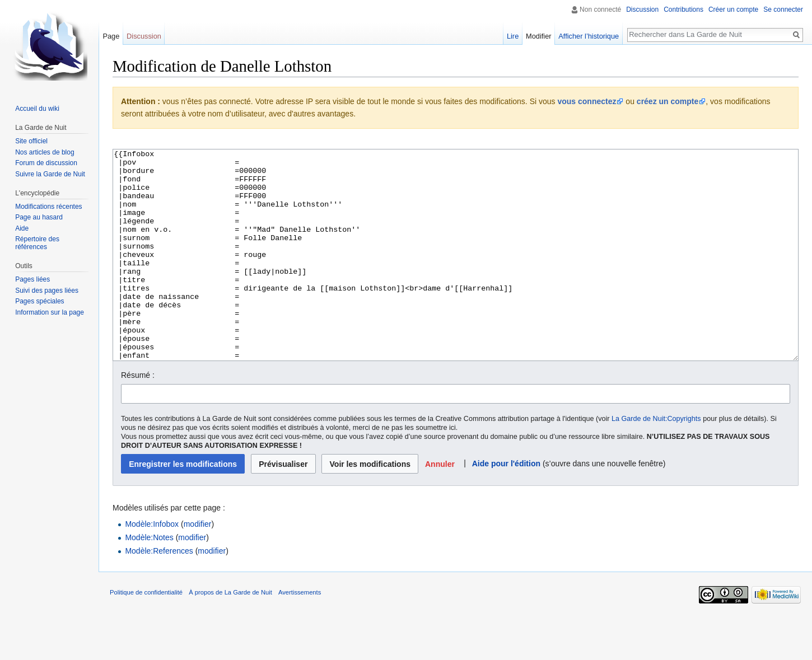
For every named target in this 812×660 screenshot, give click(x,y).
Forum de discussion (46, 163)
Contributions (683, 10)
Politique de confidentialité (146, 634)
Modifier (539, 36)
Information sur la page (50, 312)
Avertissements (300, 634)
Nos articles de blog (45, 152)
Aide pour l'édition (506, 505)
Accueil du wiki (37, 109)
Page (111, 36)
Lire (513, 36)
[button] (440, 506)
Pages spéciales (39, 301)
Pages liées (32, 279)
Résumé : (138, 417)
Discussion (642, 10)
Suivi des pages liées (47, 291)
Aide (22, 228)
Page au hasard (39, 217)
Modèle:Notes (149, 579)
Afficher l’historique (589, 36)
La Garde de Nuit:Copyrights (656, 461)
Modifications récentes (48, 207)
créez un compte (668, 101)
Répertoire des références (37, 243)
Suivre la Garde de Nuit (50, 174)
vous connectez (587, 101)
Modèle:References (159, 593)
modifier (198, 566)
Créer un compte (733, 10)
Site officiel (31, 141)
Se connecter (783, 10)
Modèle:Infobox (152, 566)
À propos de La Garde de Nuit (230, 634)
